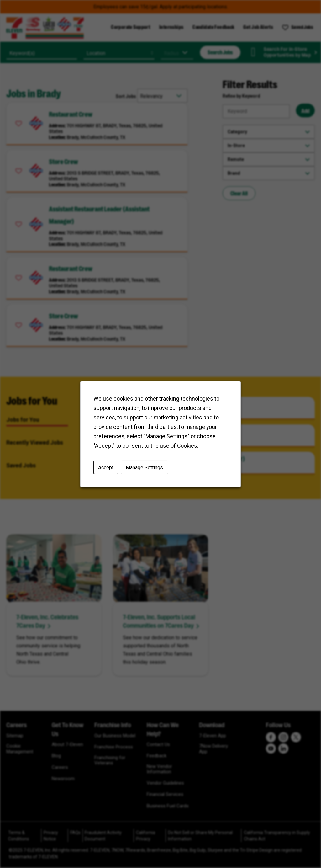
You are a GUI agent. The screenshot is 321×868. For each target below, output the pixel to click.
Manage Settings (144, 467)
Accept (106, 467)
